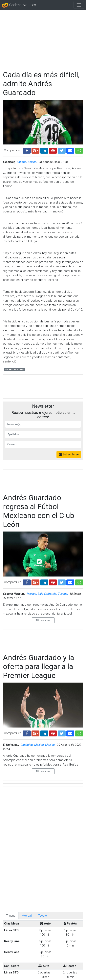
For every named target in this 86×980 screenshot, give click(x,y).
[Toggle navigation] (79, 5)
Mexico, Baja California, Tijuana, (48, 594)
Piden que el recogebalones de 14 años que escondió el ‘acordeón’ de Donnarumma (54, 880)
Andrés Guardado (14, 370)
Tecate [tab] (42, 768)
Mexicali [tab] (27, 768)
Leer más (43, 620)
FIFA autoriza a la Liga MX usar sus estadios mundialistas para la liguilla (54, 896)
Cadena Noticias (19, 5)
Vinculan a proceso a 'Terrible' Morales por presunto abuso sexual (56, 954)
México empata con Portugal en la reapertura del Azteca (53, 916)
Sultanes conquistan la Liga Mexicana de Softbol (55, 935)
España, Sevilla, (27, 162)
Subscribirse (69, 454)
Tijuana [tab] (11, 768)
